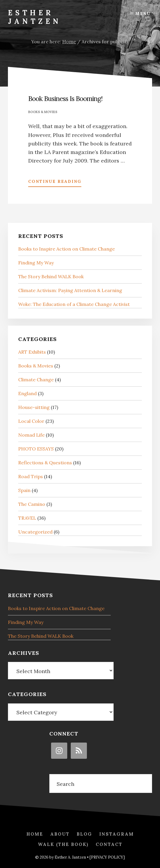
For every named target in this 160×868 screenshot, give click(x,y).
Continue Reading (55, 183)
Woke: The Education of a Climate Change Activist (74, 304)
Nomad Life (31, 435)
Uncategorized (35, 532)
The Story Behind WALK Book (51, 276)
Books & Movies (43, 112)
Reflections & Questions (45, 463)
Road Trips (31, 476)
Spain (24, 490)
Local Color (31, 421)
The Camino (32, 504)
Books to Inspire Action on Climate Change (66, 249)
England (27, 393)
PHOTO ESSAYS (36, 449)
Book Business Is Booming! (65, 98)
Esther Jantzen (34, 17)
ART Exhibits (32, 352)
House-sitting (34, 407)
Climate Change (36, 380)
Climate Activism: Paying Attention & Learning (70, 290)
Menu (143, 14)
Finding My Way (36, 263)
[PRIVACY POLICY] (107, 857)
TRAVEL (27, 518)
